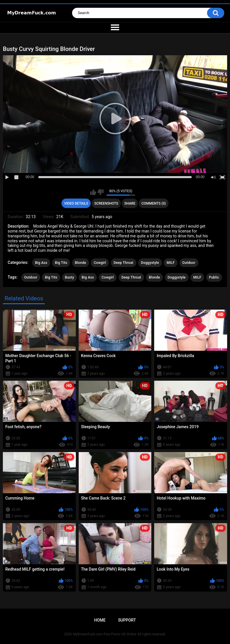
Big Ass (41, 263)
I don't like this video (101, 192)
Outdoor (189, 263)
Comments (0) (154, 203)
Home (100, 620)
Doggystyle (150, 263)
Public (214, 277)
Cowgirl (100, 263)
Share (130, 203)
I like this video (93, 192)
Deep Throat (124, 263)
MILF (171, 263)
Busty (69, 277)
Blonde (81, 263)
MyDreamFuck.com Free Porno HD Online (105, 634)
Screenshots (106, 203)
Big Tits (61, 263)
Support (127, 620)
